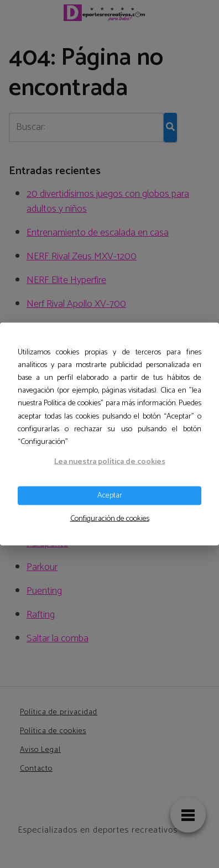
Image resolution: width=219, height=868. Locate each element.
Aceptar (110, 495)
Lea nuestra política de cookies (110, 462)
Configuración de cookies (110, 518)
